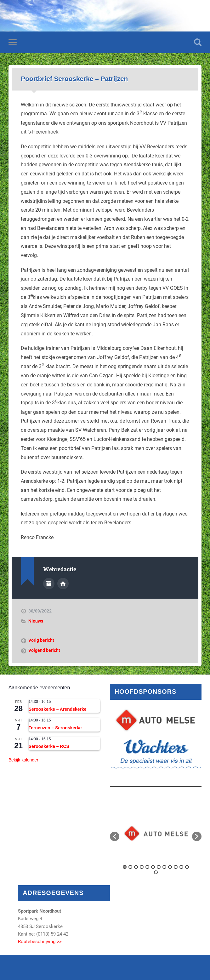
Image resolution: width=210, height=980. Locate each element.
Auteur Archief (49, 584)
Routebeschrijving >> (40, 942)
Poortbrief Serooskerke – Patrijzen (74, 79)
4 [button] (142, 867)
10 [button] (176, 867)
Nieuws (36, 621)
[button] (115, 836)
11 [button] (181, 867)
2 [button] (130, 867)
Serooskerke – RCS (49, 746)
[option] (156, 833)
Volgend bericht (44, 650)
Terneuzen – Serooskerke (55, 728)
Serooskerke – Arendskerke (58, 709)
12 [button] (187, 867)
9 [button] (170, 867)
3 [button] (136, 867)
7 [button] (159, 867)
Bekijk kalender (23, 760)
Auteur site (63, 584)
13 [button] (156, 872)
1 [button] (125, 867)
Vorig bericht (41, 640)
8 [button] (164, 867)
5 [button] (147, 867)
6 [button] (153, 867)
